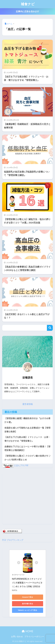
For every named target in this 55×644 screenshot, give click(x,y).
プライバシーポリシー (34, 637)
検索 (50, 328)
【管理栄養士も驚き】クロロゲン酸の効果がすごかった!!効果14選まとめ (27, 458)
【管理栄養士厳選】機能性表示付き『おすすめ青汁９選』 (27, 420)
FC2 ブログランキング (13, 540)
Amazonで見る (27, 597)
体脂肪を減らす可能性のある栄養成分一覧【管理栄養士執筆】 (27, 430)
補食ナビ (28, 4)
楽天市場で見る (28, 604)
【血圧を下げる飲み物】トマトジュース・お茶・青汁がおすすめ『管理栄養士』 (27, 439)
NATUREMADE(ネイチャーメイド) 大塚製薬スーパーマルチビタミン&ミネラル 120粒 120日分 (27, 583)
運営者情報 (28, 404)
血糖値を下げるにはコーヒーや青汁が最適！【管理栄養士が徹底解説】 (27, 448)
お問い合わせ (17, 637)
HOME (27, 631)
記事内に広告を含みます (28, 11)
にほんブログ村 (15, 465)
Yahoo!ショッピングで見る (27, 610)
